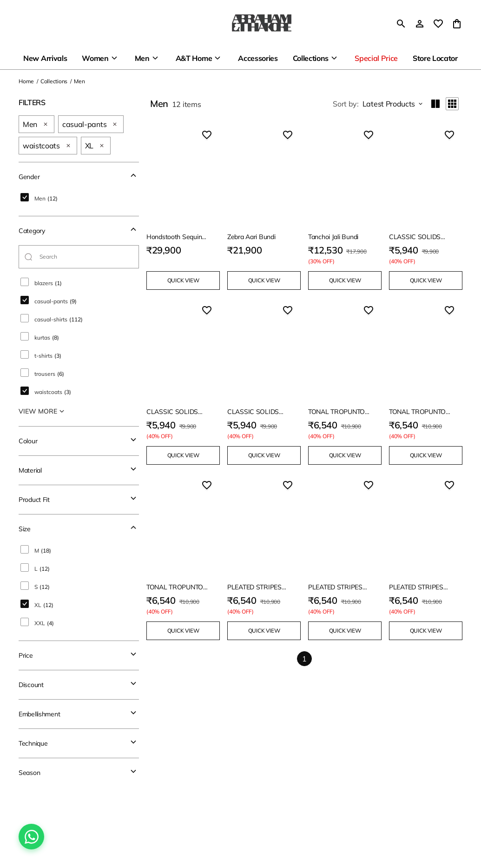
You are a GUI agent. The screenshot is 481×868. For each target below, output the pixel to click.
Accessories (258, 58)
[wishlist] (438, 24)
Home (26, 81)
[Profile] (420, 24)
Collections (311, 58)
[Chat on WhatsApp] (31, 837)
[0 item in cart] (457, 24)
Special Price (376, 58)
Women (95, 58)
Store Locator (435, 58)
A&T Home (194, 58)
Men (142, 58)
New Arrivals (45, 58)
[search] (401, 24)
